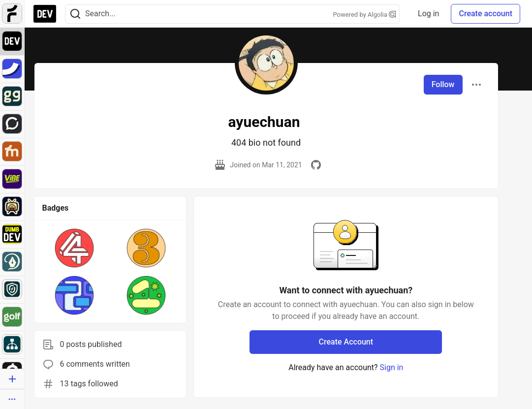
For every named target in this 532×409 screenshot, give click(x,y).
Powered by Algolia (364, 15)
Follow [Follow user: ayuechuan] (443, 84)
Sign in (392, 367)
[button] (74, 248)
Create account (485, 14)
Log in (428, 14)
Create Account (346, 342)
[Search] (75, 14)
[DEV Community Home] (45, 14)
